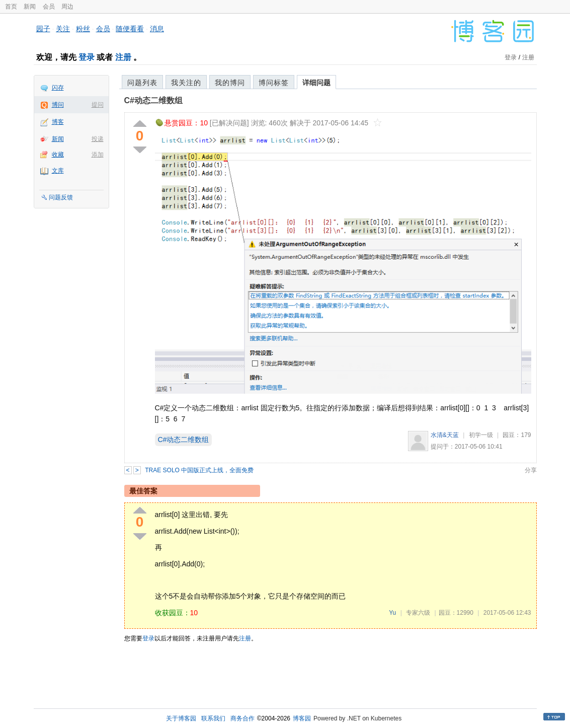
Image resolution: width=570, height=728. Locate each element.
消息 (157, 29)
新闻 (30, 7)
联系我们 (213, 718)
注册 (123, 57)
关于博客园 (181, 718)
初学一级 (481, 435)
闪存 (58, 88)
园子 (43, 29)
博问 (58, 105)
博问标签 (274, 83)
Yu (392, 613)
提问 (98, 105)
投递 (98, 139)
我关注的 (186, 83)
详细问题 (316, 83)
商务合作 (242, 718)
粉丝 (83, 29)
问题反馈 (61, 197)
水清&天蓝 (445, 435)
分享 (531, 470)
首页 (11, 7)
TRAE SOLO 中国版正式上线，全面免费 (199, 470)
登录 (87, 57)
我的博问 (230, 83)
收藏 (58, 155)
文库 (58, 171)
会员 (49, 7)
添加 (98, 155)
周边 (67, 7)
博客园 (302, 718)
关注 (63, 29)
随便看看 (130, 29)
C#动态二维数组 (153, 100)
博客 (58, 122)
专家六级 (418, 613)
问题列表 (142, 83)
